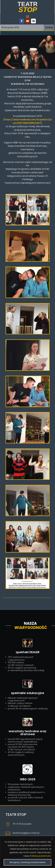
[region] (27, 852)
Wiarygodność (31, 628)
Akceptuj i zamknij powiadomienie (27, 862)
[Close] (52, 839)
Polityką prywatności (40, 856)
